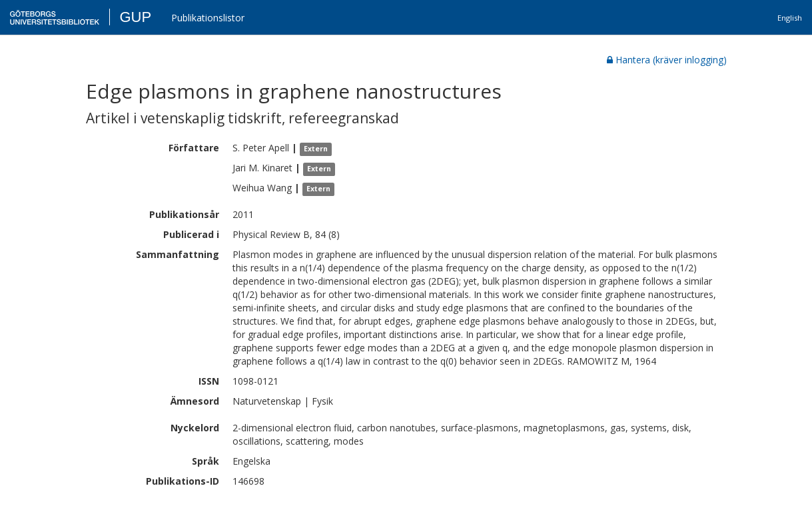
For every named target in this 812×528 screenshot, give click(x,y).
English (790, 18)
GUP (135, 17)
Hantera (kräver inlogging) (667, 60)
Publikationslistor (208, 18)
